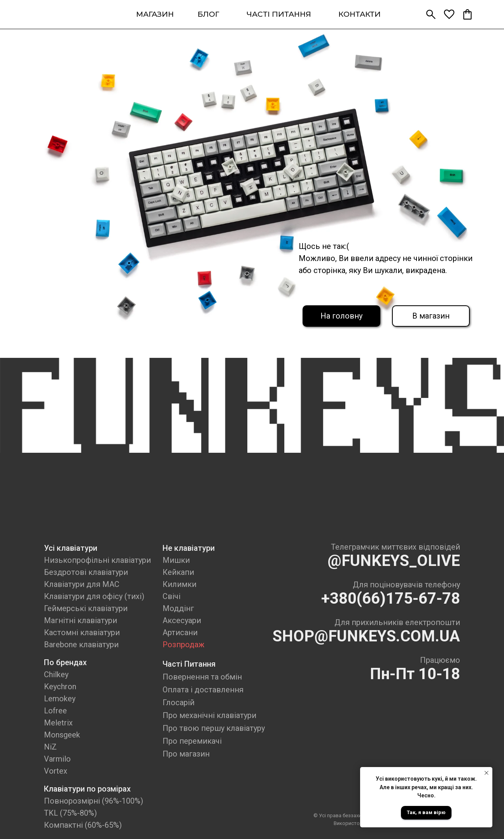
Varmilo (57, 759)
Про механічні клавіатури (209, 715)
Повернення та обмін (202, 677)
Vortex (56, 771)
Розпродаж (184, 645)
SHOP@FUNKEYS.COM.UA (366, 636)
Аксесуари (182, 620)
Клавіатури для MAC (82, 584)
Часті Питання (189, 664)
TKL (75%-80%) (70, 813)
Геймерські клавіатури (86, 608)
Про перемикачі (192, 741)
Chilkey (56, 674)
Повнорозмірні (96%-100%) (94, 801)
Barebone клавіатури (81, 645)
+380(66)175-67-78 (391, 598)
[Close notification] (486, 773)
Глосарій (178, 702)
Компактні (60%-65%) (83, 825)
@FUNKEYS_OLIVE (394, 561)
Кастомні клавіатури (82, 632)
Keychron (60, 687)
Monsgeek (62, 735)
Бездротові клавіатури (86, 572)
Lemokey (60, 699)
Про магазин (186, 754)
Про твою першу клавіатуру (214, 728)
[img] (61, 14)
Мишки (176, 560)
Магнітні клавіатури (80, 620)
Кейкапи (178, 572)
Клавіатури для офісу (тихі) (94, 596)
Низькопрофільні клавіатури (97, 560)
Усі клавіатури (71, 548)
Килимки (179, 584)
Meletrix (58, 723)
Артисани (180, 632)
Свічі (171, 596)
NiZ (50, 747)
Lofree (55, 711)
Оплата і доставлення (203, 690)
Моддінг (178, 608)
